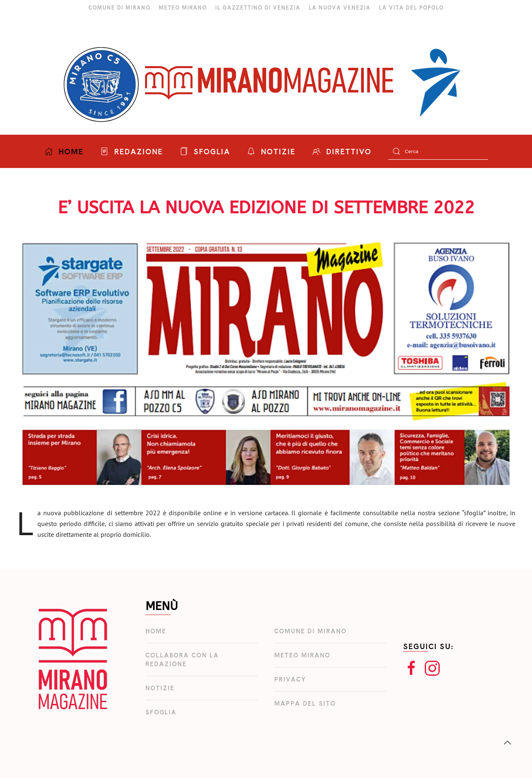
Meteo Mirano (302, 655)
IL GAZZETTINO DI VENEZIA (258, 7)
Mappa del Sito (305, 703)
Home (156, 631)
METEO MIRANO (183, 7)
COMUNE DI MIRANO (119, 7)
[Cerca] (438, 151)
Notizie (160, 688)
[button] (507, 743)
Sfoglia (161, 712)
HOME (64, 151)
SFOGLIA (205, 151)
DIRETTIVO (342, 151)
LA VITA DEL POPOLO (411, 7)
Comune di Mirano (310, 631)
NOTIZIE (271, 151)
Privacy (290, 679)
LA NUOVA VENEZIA (340, 7)
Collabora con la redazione (182, 659)
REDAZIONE (132, 151)
